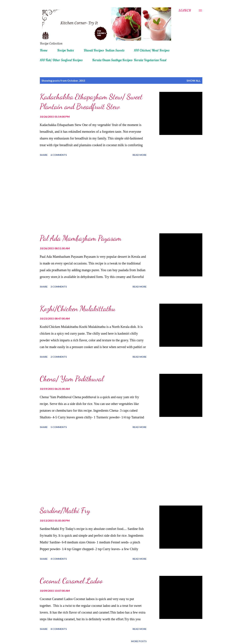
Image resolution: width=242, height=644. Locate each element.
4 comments (59, 559)
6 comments (59, 155)
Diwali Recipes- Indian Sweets (104, 50)
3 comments (59, 287)
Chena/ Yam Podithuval (72, 379)
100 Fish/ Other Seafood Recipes (61, 60)
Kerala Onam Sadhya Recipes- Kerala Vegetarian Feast (129, 60)
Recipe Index (66, 50)
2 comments (59, 357)
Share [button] (44, 155)
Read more (140, 155)
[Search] (185, 10)
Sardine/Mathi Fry (65, 510)
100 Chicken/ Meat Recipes (152, 50)
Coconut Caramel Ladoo (71, 581)
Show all (194, 80)
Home (44, 50)
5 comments (59, 427)
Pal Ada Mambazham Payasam (81, 238)
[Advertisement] (93, 195)
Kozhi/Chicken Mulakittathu (78, 309)
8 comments (59, 629)
